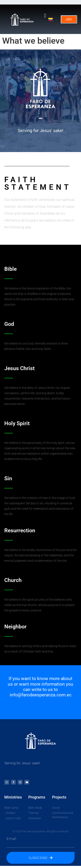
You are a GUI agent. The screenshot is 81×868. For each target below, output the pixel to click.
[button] (45, 15)
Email (11, 839)
